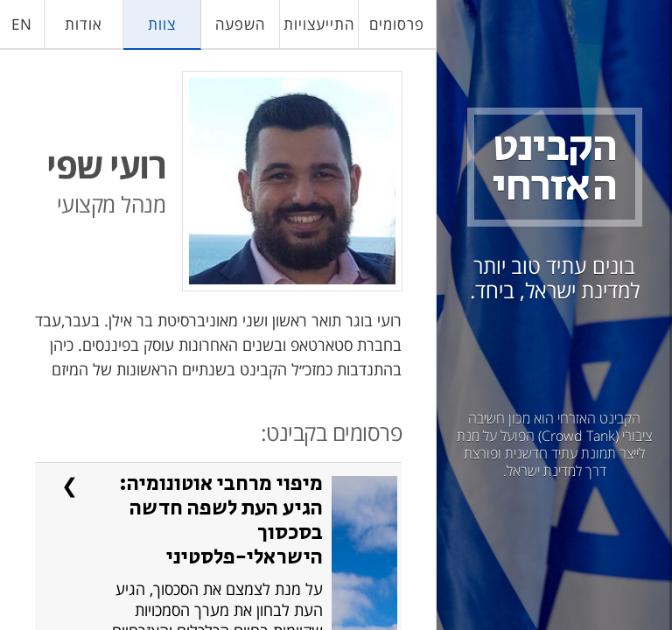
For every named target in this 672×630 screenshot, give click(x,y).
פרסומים (397, 24)
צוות (162, 24)
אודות (84, 24)
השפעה (240, 24)
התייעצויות (319, 24)
